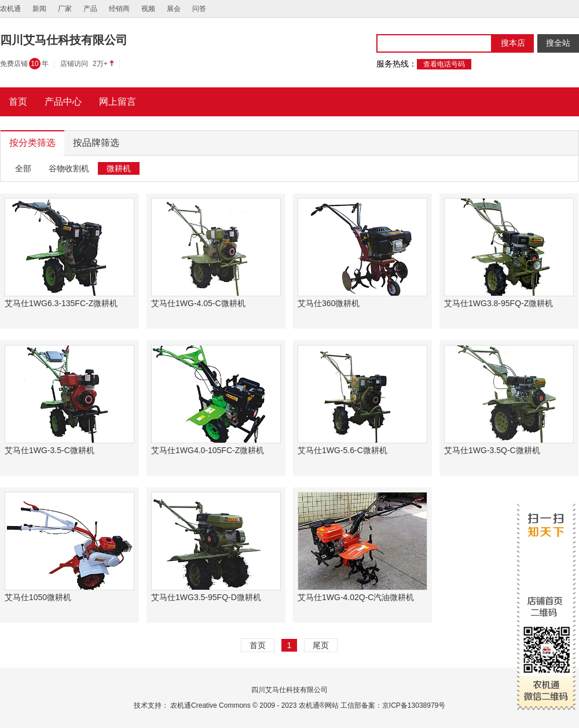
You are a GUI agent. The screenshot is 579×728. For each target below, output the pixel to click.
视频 (148, 9)
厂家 (65, 9)
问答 (199, 9)
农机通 (10, 9)
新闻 (39, 9)
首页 (258, 645)
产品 (90, 9)
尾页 (321, 645)
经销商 (119, 9)
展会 (174, 9)
